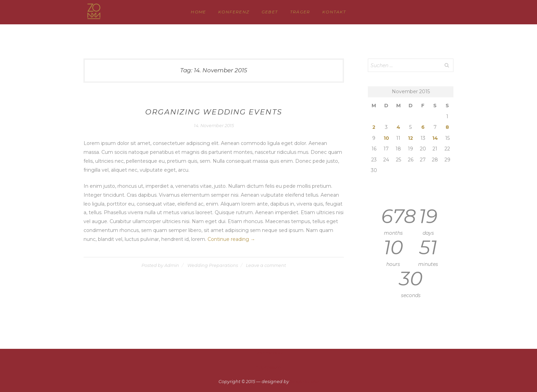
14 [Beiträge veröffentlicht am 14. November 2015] (435, 138)
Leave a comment (266, 265)
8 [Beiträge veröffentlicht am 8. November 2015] (447, 127)
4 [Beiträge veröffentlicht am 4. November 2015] (398, 127)
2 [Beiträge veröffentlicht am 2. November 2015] (374, 127)
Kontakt (334, 12)
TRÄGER (300, 12)
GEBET (270, 12)
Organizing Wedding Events (214, 112)
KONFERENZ (234, 12)
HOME (198, 12)
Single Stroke (304, 382)
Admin (172, 265)
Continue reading (231, 239)
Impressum (268, 367)
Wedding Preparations (213, 265)
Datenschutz (268, 353)
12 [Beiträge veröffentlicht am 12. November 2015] (410, 138)
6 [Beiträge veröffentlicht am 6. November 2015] (423, 127)
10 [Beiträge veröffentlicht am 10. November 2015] (386, 138)
